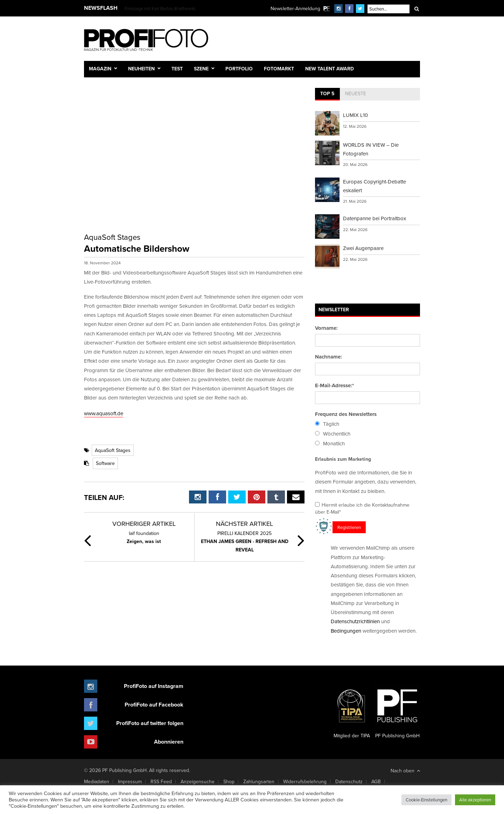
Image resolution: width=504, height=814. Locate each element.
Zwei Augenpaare (363, 248)
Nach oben (405, 771)
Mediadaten (97, 781)
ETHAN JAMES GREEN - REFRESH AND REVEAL (245, 541)
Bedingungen (346, 631)
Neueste (356, 93)
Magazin (100, 69)
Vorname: (326, 328)
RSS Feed (161, 781)
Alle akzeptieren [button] (475, 800)
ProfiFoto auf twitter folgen (150, 723)
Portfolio (239, 69)
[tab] (327, 94)
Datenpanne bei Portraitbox (374, 218)
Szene (201, 69)
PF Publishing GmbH (397, 711)
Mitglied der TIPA (352, 711)
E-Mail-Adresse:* (334, 385)
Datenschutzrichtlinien (355, 621)
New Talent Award (330, 69)
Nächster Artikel (244, 524)
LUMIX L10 (355, 115)
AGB (376, 781)
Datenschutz (349, 781)
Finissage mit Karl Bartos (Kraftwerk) (160, 8)
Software (105, 463)
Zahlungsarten (259, 781)
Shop (229, 781)
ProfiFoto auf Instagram (154, 686)
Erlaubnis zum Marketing (343, 459)
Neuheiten (141, 69)
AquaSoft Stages (113, 450)
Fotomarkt (279, 69)
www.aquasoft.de (104, 413)
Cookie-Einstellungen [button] (426, 800)
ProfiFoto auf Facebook (154, 705)
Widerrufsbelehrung (305, 781)
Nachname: (328, 357)
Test (177, 69)
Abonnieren (169, 742)
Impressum (130, 781)
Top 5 (327, 93)
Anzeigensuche (198, 781)
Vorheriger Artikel (144, 524)
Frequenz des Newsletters (346, 414)
